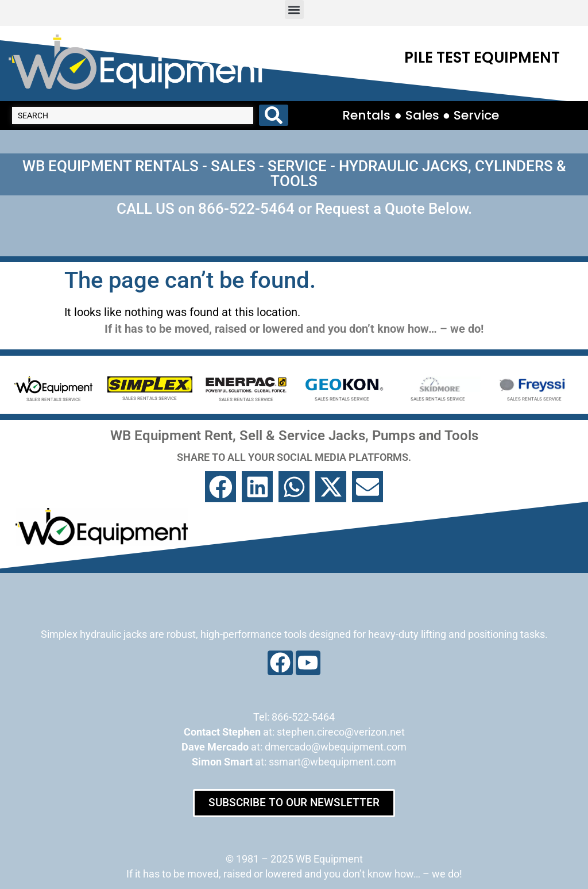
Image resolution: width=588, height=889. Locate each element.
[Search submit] (274, 107)
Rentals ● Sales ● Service (421, 107)
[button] (294, 9)
